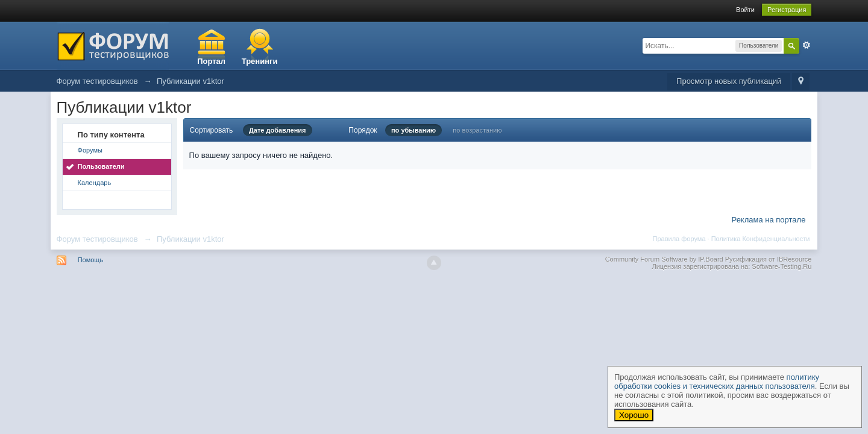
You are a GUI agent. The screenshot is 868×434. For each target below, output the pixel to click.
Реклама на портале (769, 220)
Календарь (95, 183)
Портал (211, 61)
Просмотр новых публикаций (729, 81)
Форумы (90, 150)
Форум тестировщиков (97, 239)
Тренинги (260, 61)
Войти (745, 10)
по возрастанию (477, 130)
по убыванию (414, 130)
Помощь (91, 260)
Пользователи (101, 166)
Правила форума (679, 239)
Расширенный (807, 45)
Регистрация (787, 10)
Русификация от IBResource (768, 259)
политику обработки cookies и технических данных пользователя (717, 382)
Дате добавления (278, 130)
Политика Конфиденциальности (761, 239)
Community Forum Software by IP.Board (664, 259)
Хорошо (634, 415)
